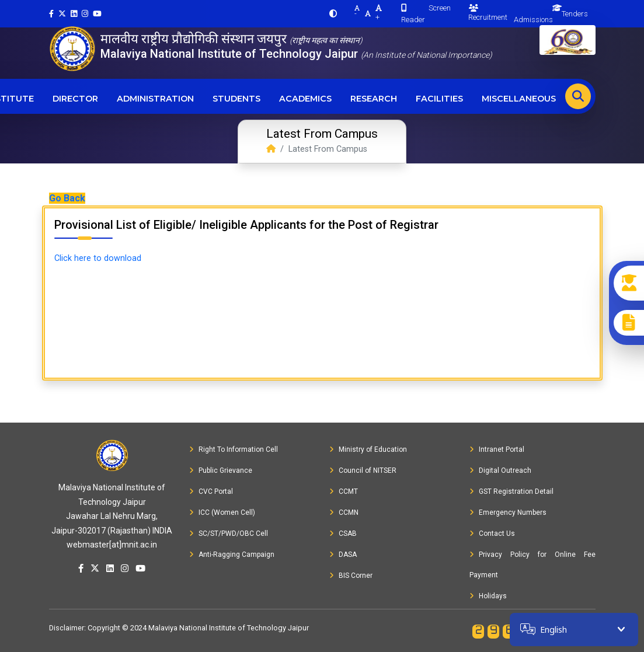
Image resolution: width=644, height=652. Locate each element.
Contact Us (492, 534)
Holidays (488, 596)
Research (374, 99)
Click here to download (98, 258)
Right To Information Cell (234, 449)
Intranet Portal (497, 449)
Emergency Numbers (508, 512)
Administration (155, 99)
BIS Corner (351, 576)
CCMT (344, 491)
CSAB (343, 534)
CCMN (344, 512)
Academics (305, 99)
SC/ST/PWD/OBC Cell (229, 534)
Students (236, 99)
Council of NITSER (363, 470)
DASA (343, 555)
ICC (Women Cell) (222, 512)
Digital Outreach (500, 470)
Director (75, 99)
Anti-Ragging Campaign (232, 555)
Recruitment (488, 13)
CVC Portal (211, 491)
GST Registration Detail (511, 491)
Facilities (439, 99)
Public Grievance (221, 470)
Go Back (67, 198)
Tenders (575, 14)
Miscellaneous (519, 99)
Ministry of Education (368, 449)
